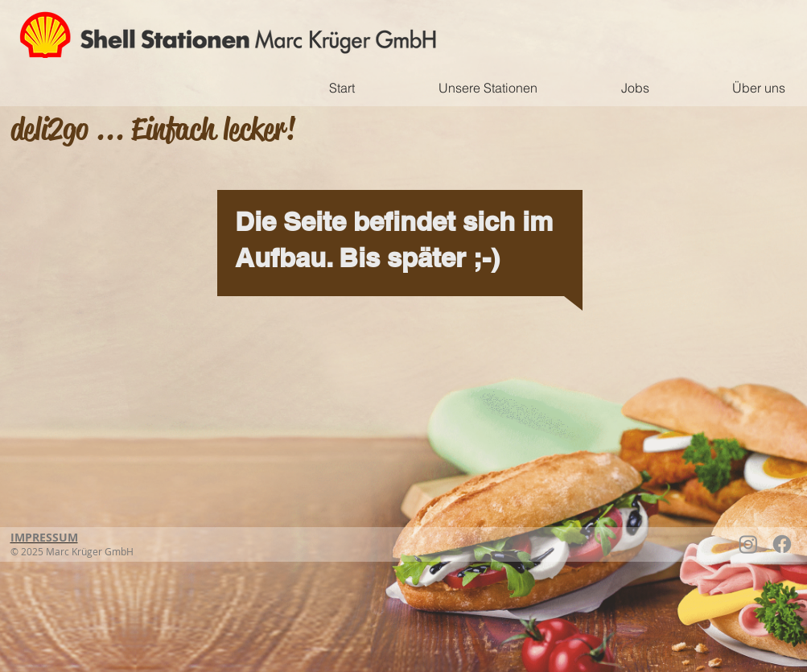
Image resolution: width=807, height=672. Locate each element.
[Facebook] (782, 544)
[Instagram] (748, 544)
